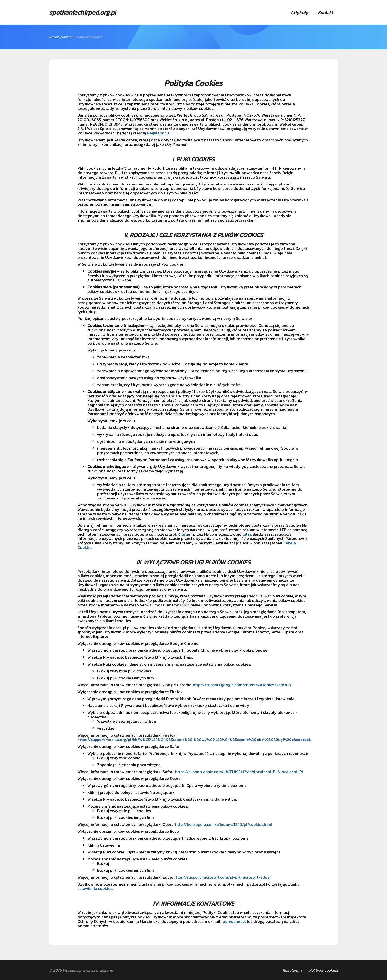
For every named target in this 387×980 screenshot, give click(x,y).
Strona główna (60, 37)
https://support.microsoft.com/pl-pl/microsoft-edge (222, 877)
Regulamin (292, 970)
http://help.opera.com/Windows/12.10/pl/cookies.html (224, 824)
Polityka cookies (323, 970)
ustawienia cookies (95, 888)
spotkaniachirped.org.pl (83, 12)
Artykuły (299, 12)
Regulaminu (158, 133)
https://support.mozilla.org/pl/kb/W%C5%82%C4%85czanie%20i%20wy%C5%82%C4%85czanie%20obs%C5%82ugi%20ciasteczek (194, 740)
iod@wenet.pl (234, 921)
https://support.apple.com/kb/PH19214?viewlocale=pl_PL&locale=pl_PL (240, 772)
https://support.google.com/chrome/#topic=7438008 (242, 685)
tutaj (186, 534)
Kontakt (325, 12)
